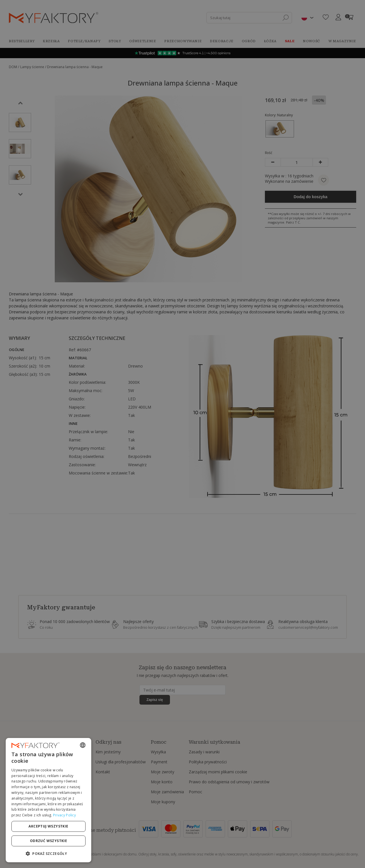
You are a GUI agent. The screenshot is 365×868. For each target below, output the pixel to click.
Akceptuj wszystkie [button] (48, 826)
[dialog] (48, 800)
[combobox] (83, 745)
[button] (48, 853)
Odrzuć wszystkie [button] (48, 841)
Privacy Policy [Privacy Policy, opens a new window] (64, 815)
